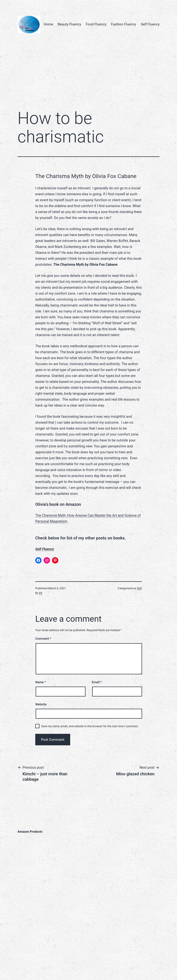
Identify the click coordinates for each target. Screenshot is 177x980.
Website (41, 704)
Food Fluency (96, 24)
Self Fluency (150, 24)
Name (40, 682)
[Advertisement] (88, 78)
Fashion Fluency (124, 24)
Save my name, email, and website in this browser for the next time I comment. (90, 726)
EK (41, 593)
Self (139, 588)
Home (48, 24)
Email (97, 682)
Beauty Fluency (69, 24)
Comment (43, 639)
